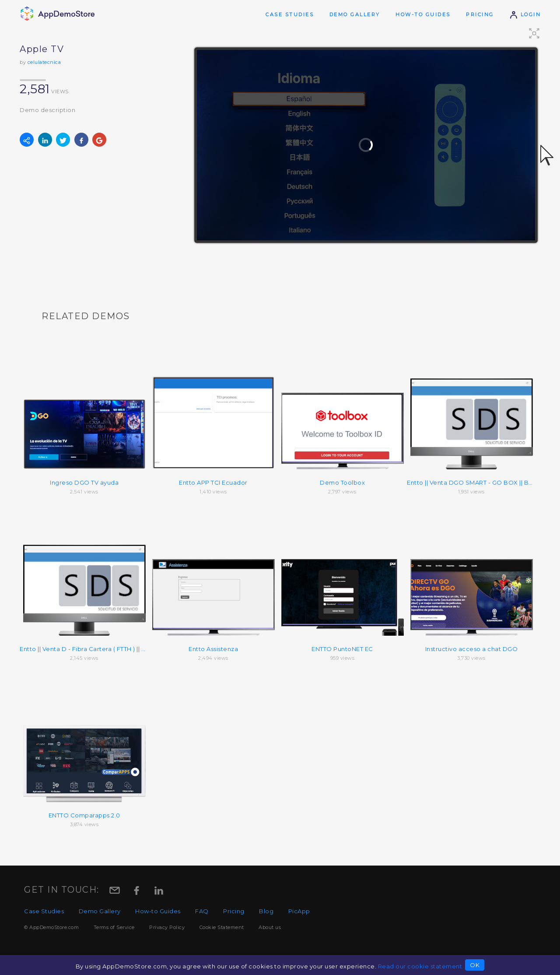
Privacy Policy (167, 927)
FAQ (202, 911)
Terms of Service (114, 927)
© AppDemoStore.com (51, 927)
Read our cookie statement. (421, 966)
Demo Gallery (355, 14)
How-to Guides (423, 14)
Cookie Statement (222, 927)
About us (270, 927)
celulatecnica (44, 62)
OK (475, 965)
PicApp (299, 911)
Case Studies (290, 14)
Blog (266, 911)
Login (525, 14)
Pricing (480, 14)
